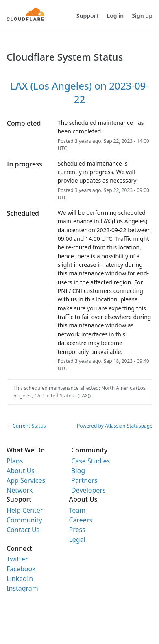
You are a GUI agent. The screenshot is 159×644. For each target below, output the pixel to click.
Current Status (26, 426)
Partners (84, 480)
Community (24, 520)
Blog (78, 471)
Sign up (142, 16)
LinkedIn (20, 579)
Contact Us (23, 530)
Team (77, 510)
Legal (77, 539)
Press (77, 530)
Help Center (25, 510)
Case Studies (90, 461)
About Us (21, 471)
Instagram (22, 588)
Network (20, 490)
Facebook (21, 569)
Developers (88, 490)
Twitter (17, 559)
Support (88, 16)
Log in (115, 16)
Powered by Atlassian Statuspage (115, 426)
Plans (15, 461)
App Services (26, 480)
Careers (81, 520)
